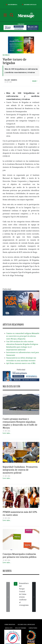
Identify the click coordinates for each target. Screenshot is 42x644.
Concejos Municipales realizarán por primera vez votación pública (20, 555)
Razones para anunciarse (26, 625)
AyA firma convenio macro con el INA (21, 363)
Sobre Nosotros (10, 625)
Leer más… (7, 433)
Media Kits (9, 628)
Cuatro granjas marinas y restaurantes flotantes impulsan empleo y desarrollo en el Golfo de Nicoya (20, 423)
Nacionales (6, 55)
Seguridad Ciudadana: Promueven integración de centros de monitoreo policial (20, 470)
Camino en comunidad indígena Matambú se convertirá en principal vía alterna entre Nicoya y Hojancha (23, 336)
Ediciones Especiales (29, 5)
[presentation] (8, 597)
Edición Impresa (11, 5)
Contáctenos (33, 628)
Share (34, 81)
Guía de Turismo (20, 628)
